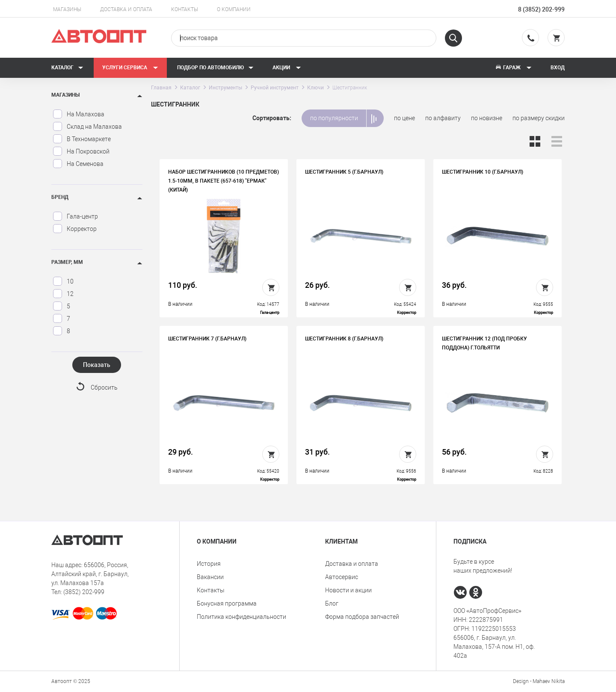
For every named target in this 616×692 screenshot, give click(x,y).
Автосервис (342, 577)
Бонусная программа (227, 603)
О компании (234, 9)
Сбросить (104, 387)
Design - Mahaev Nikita (539, 681)
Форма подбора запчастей (362, 617)
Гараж (513, 68)
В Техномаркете (82, 139)
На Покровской (81, 151)
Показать (97, 365)
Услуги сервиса (130, 68)
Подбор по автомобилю (215, 68)
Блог (332, 603)
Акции (287, 68)
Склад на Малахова (87, 127)
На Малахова (78, 114)
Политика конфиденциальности (241, 617)
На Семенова (78, 164)
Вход (558, 68)
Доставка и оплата (126, 9)
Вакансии (210, 577)
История (209, 564)
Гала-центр (75, 216)
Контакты (185, 9)
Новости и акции (348, 590)
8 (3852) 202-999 (541, 9)
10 (63, 281)
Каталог (67, 68)
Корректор (75, 229)
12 (63, 294)
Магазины (67, 9)
